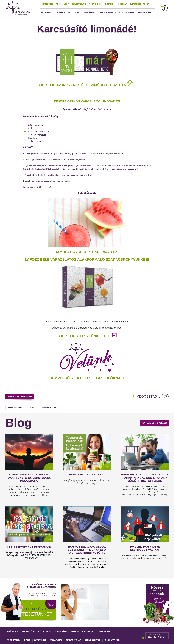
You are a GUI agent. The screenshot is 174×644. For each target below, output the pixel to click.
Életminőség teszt (139, 4)
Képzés (61, 12)
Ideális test (47, 4)
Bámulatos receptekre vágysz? (87, 252)
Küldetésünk (79, 4)
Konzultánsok (146, 12)
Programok (47, 12)
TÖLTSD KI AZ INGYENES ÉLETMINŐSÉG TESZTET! (81, 85)
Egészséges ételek (15, 407)
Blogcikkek (74, 12)
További (154, 423)
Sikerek (109, 4)
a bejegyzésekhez (20, 396)
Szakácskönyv (108, 12)
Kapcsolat (121, 4)
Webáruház (90, 12)
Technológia (63, 4)
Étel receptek (127, 12)
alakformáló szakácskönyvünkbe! (113, 259)
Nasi (32, 407)
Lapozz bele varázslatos (51, 259)
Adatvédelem (103, 631)
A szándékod (95, 4)
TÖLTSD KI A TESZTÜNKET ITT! (84, 336)
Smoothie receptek (49, 407)
